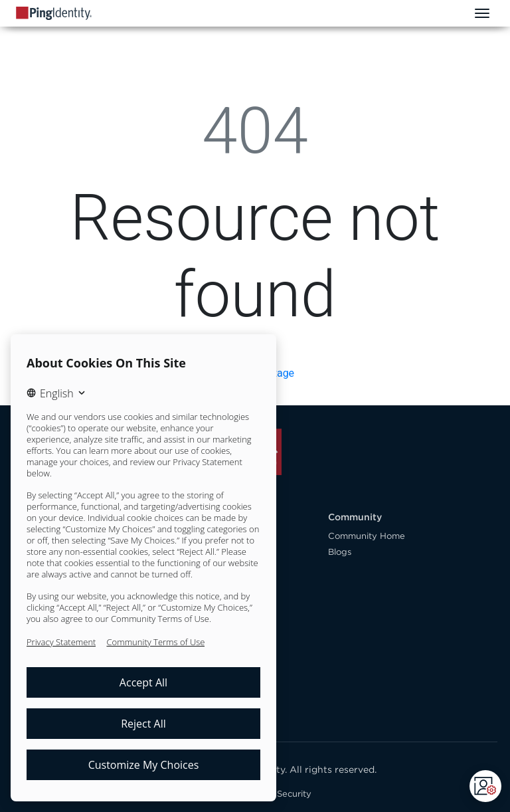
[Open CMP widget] (485, 786)
